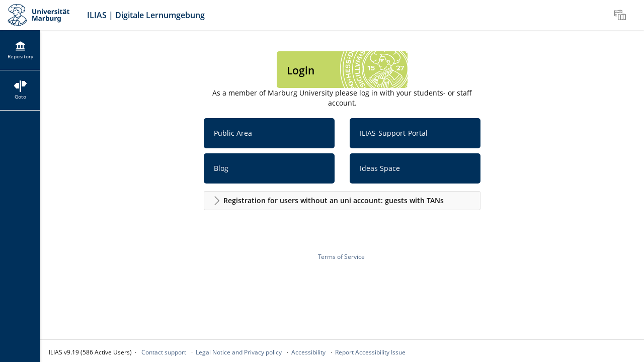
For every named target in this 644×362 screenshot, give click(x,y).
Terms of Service (341, 257)
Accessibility (308, 352)
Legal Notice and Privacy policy (239, 352)
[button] (342, 201)
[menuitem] (621, 15)
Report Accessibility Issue (370, 352)
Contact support (164, 352)
